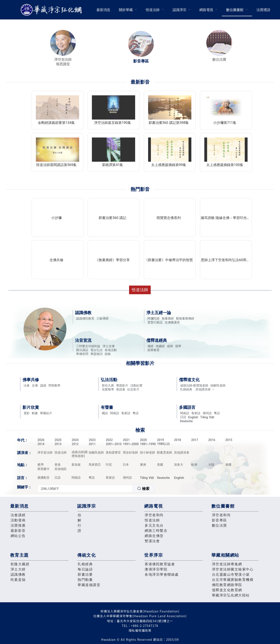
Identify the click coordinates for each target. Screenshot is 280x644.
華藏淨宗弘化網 (52, 10)
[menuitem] (103, 10)
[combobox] (96, 489)
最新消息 (103, 10)
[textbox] (85, 489)
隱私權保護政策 (140, 630)
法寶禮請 (263, 10)
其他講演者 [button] (205, 389)
